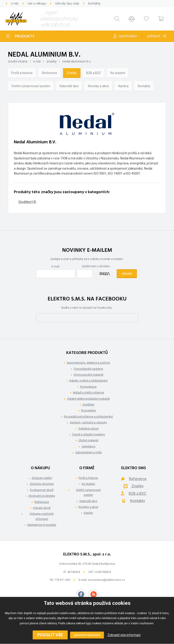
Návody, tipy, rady (67, 3)
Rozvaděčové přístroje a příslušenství (88, 417)
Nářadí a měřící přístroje (88, 393)
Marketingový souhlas (42, 525)
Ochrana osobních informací (42, 516)
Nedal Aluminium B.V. (77, 61)
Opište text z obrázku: (96, 266)
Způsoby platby (42, 478)
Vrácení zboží (42, 508)
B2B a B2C (94, 73)
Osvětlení (88, 405)
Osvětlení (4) (27, 202)
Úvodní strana (18, 61)
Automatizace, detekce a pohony (88, 363)
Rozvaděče (88, 410)
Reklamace (42, 502)
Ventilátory (88, 446)
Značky (52, 61)
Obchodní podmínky (42, 496)
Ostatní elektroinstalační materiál (88, 399)
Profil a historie (22, 73)
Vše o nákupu (37, 3)
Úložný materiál (88, 440)
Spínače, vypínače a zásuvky (88, 422)
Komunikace (88, 387)
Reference (50, 73)
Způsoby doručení (42, 484)
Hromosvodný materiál (88, 375)
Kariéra (123, 86)
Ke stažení (118, 73)
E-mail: (56, 266)
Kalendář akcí (69, 86)
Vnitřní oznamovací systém (31, 86)
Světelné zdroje (88, 429)
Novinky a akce (98, 86)
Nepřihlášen (128, 36)
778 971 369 (62, 580)
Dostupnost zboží (42, 490)
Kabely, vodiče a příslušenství (88, 381)
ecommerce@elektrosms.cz (106, 580)
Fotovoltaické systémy (88, 369)
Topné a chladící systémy (88, 434)
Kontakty (94, 3)
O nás (15, 3)
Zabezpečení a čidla (88, 452)
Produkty (25, 37)
